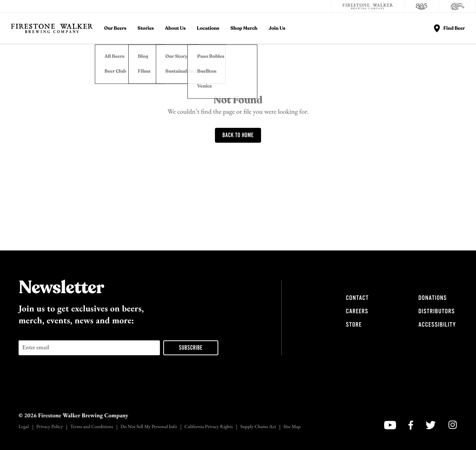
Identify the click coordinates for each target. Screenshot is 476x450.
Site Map (292, 427)
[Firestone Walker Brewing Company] (368, 6)
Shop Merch (244, 28)
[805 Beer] (422, 6)
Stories (146, 28)
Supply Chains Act (258, 427)
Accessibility (437, 325)
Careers (357, 311)
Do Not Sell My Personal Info (149, 427)
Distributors (437, 311)
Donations (432, 298)
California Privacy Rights (209, 427)
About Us (176, 28)
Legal (24, 427)
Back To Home (238, 135)
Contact (357, 298)
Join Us (277, 28)
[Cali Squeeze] (457, 6)
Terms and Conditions (92, 427)
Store (354, 325)
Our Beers (115, 28)
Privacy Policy (50, 427)
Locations (208, 28)
